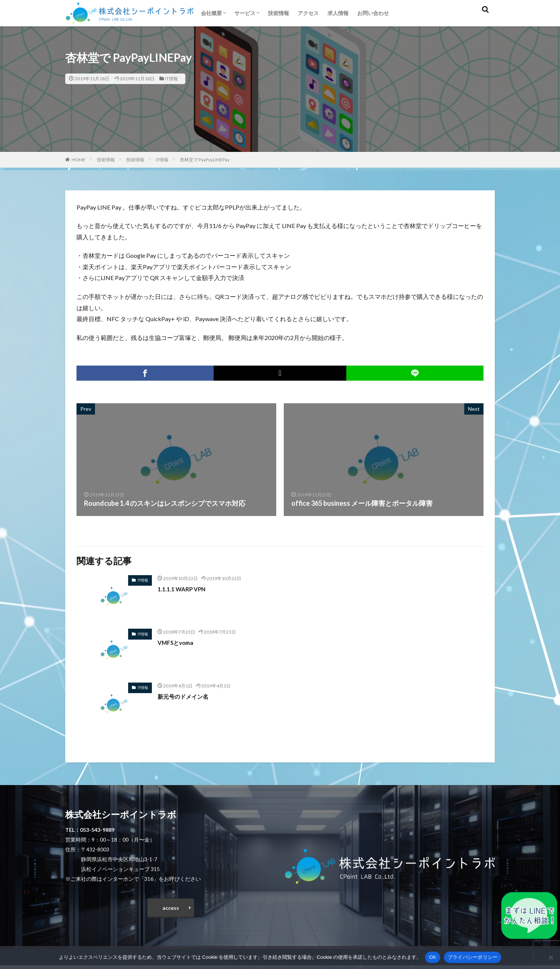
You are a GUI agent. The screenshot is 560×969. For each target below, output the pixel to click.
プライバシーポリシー (473, 957)
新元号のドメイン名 (188, 696)
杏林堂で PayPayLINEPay (205, 160)
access (171, 909)
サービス (245, 13)
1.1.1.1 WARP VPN (185, 589)
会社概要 (211, 13)
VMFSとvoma (179, 642)
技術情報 (278, 13)
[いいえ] (551, 957)
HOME (79, 160)
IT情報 (171, 79)
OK (432, 957)
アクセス (308, 13)
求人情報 (338, 13)
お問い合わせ (373, 13)
